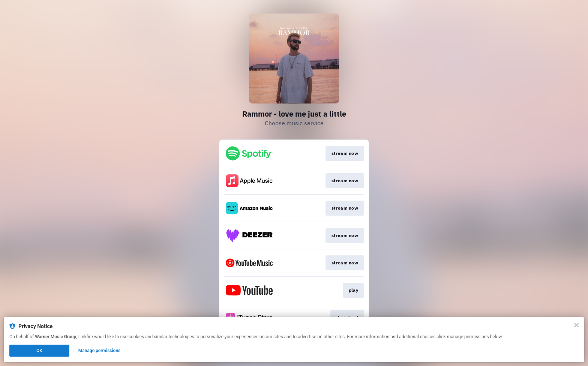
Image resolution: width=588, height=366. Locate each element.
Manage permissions (100, 351)
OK (39, 351)
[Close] (576, 325)
